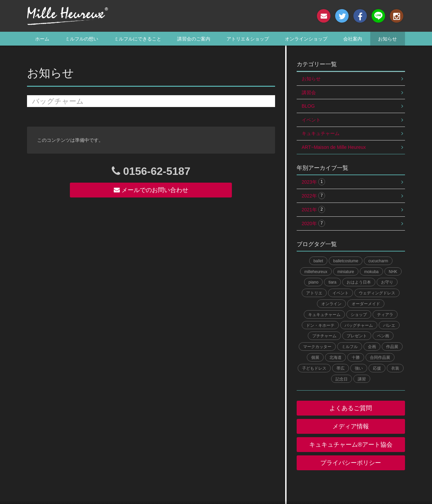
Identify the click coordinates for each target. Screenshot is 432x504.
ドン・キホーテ (320, 325)
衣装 (395, 368)
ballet (318, 261)
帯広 (341, 368)
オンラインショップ (306, 39)
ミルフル (350, 347)
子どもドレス (314, 368)
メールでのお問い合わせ (151, 190)
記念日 (342, 379)
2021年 (314, 209)
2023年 (314, 182)
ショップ (359, 315)
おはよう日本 (359, 282)
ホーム (42, 39)
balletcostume (346, 261)
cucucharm (378, 261)
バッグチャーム (359, 325)
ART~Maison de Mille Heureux (334, 147)
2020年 (314, 223)
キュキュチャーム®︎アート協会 (351, 445)
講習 (362, 379)
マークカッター (317, 347)
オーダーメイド (366, 304)
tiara (332, 282)
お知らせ (387, 39)
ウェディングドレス (377, 293)
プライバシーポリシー (351, 463)
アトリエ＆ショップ (248, 39)
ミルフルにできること (138, 39)
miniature (346, 272)
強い (359, 368)
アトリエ (314, 293)
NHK (393, 272)
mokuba (371, 272)
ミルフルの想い (82, 39)
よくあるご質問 (351, 408)
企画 (372, 347)
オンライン (331, 304)
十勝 (356, 357)
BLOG (308, 106)
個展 (315, 357)
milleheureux (316, 272)
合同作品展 (380, 357)
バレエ (389, 325)
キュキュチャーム (321, 133)
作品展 (392, 347)
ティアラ (385, 315)
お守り (387, 282)
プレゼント (357, 336)
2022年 (314, 196)
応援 (377, 368)
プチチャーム (324, 336)
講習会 (309, 92)
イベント (311, 120)
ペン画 (383, 336)
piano (313, 282)
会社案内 (353, 39)
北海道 (335, 357)
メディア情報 (351, 426)
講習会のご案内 (194, 39)
